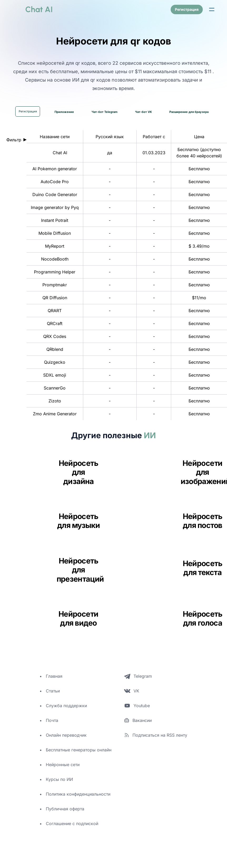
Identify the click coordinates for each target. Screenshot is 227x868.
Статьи (53, 691)
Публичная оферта (65, 809)
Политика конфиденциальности (78, 794)
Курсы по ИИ (59, 780)
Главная (54, 676)
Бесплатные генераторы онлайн (79, 750)
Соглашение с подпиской (72, 824)
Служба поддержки (66, 706)
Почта (52, 721)
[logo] (33, 9)
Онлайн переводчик (66, 735)
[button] (212, 9)
